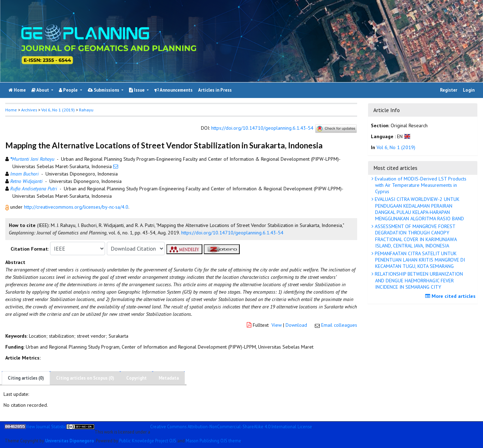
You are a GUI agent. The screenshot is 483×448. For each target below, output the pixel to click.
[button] (8, 207)
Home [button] (11, 110)
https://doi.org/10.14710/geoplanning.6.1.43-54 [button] (232, 233)
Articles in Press (215, 90)
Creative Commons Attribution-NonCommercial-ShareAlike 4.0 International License (231, 427)
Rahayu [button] (86, 110)
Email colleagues (339, 325)
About (41, 90)
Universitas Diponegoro (70, 441)
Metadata (169, 378)
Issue (137, 90)
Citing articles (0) (26, 378)
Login (469, 90)
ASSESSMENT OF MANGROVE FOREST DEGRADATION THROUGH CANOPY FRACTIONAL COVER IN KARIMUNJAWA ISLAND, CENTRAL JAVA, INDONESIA (415, 236)
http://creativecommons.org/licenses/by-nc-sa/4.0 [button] (76, 207)
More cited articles (451, 296)
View (277, 325)
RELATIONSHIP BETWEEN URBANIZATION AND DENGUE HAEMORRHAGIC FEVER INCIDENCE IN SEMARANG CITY (418, 280)
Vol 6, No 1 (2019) (58, 110)
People (69, 90)
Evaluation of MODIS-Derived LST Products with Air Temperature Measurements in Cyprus (420, 185)
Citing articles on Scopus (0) (85, 378)
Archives (29, 110)
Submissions (104, 90)
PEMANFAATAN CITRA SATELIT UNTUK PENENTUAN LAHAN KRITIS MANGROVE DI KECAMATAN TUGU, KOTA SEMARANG (419, 260)
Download (296, 325)
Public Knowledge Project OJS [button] (148, 441)
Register (449, 90)
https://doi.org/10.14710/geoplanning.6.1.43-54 (262, 128)
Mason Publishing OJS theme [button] (213, 441)
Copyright (136, 378)
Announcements (173, 90)
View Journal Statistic (46, 427)
